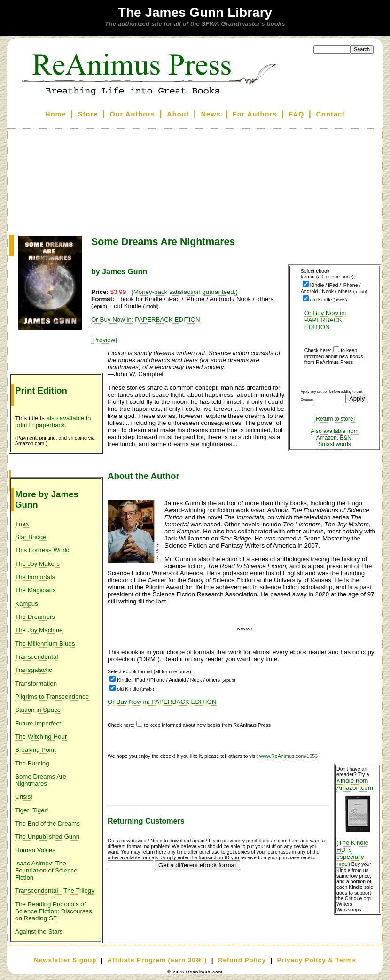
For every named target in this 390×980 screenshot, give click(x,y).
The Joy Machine (39, 630)
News (211, 114)
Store (88, 114)
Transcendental (36, 657)
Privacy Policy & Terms (316, 960)
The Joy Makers (37, 564)
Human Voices (35, 850)
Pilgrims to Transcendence (52, 697)
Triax (22, 524)
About (178, 114)
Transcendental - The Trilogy (55, 891)
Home (56, 114)
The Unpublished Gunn (47, 837)
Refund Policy (242, 960)
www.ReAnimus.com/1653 (289, 756)
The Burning (32, 763)
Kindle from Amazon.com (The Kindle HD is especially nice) (358, 822)
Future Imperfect (38, 723)
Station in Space (38, 710)
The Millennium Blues (45, 644)
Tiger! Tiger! (32, 810)
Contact (331, 114)
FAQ (296, 114)
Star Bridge (31, 537)
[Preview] (104, 340)
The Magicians (35, 590)
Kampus (27, 604)
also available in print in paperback (53, 422)
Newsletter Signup (65, 960)
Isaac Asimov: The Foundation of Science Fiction (46, 870)
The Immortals (35, 577)
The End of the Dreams (47, 823)
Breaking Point (35, 750)
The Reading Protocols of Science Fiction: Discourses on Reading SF (54, 911)
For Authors (255, 114)
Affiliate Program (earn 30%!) (157, 960)
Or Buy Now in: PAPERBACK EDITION (326, 320)
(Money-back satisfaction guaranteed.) (184, 292)
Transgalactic (34, 670)
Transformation (36, 683)
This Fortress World (42, 550)
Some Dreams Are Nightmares (41, 780)
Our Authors (132, 114)
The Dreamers (35, 617)
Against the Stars (39, 931)
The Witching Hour (41, 737)
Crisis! (24, 797)
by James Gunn (119, 272)
